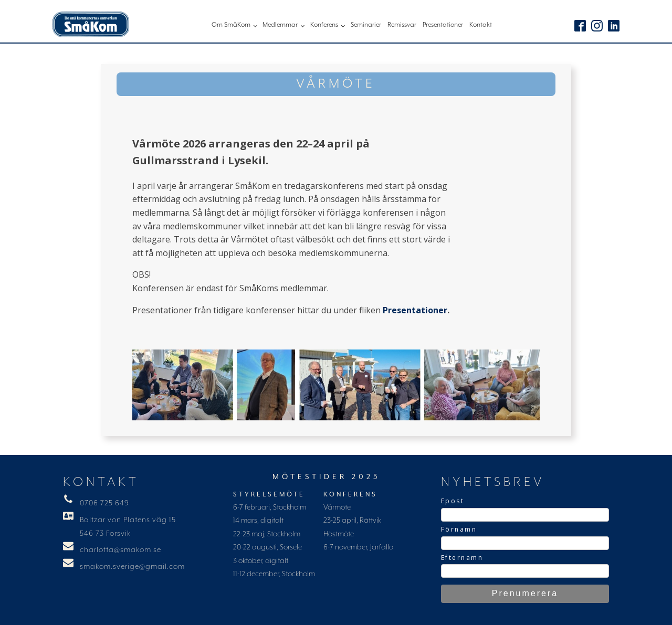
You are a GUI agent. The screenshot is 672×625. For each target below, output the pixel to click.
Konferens (324, 25)
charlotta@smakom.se (120, 550)
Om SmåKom (231, 25)
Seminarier (366, 25)
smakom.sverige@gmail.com (132, 567)
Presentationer (443, 25)
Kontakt (481, 25)
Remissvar (402, 25)
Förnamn (459, 529)
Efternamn (462, 558)
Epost (453, 501)
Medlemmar (280, 25)
